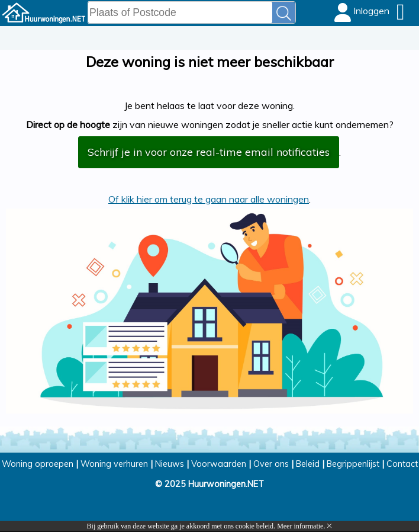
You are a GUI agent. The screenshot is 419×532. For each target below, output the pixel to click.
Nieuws (170, 464)
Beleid (308, 464)
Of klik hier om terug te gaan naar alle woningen (209, 199)
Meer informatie (300, 526)
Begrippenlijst (353, 464)
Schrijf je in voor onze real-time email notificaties (209, 152)
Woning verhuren (114, 464)
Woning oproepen (38, 464)
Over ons (271, 464)
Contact (402, 464)
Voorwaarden (219, 464)
